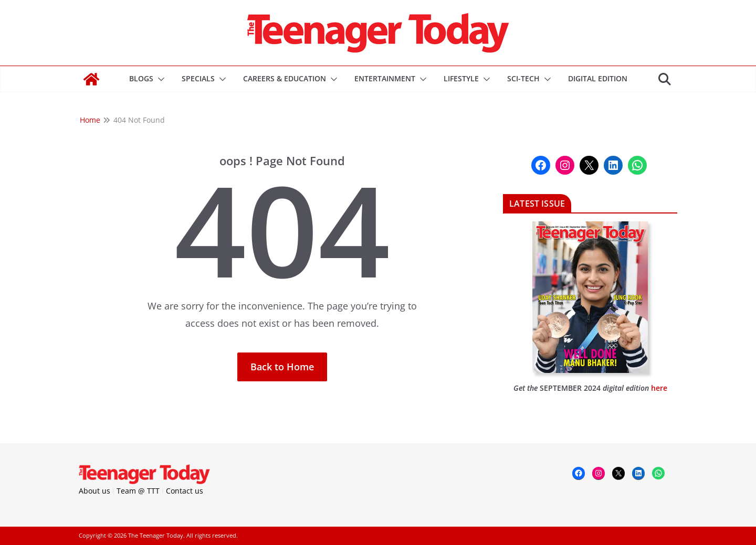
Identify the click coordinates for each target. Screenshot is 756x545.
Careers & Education (285, 78)
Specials (198, 78)
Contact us (185, 491)
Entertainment (385, 78)
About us (94, 491)
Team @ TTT (138, 491)
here (659, 388)
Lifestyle (461, 78)
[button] (159, 79)
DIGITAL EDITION (598, 78)
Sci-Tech (523, 78)
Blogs (141, 78)
